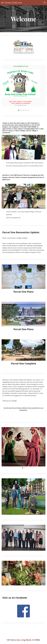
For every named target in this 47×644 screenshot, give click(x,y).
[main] (23, 19)
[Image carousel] (23, 88)
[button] (2, 3)
